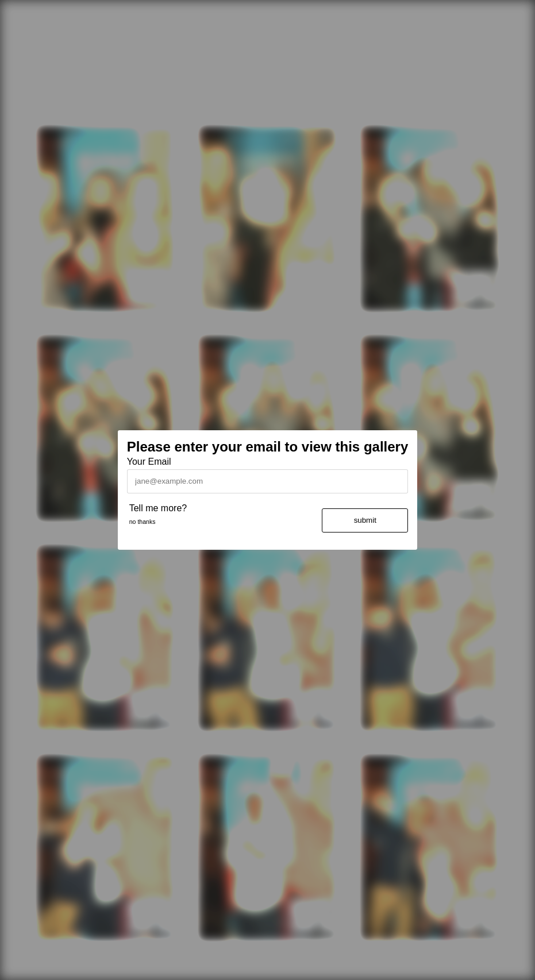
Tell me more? (158, 508)
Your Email (149, 462)
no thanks (143, 522)
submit (365, 520)
